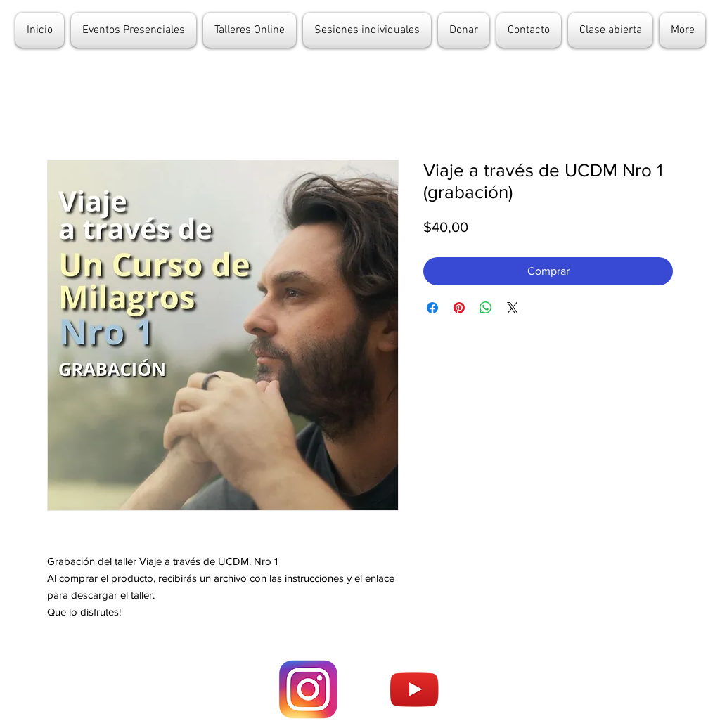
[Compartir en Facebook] (432, 308)
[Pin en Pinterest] (459, 308)
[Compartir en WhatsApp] (486, 308)
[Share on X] (513, 308)
